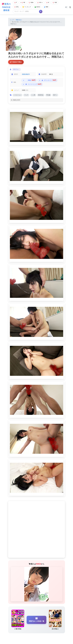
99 (23, 3)
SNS (46, 7)
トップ (12, 20)
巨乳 (16, 7)
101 (40, 3)
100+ (31, 3)
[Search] (26, 11)
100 (55, 3)
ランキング (27, 7)
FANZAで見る (16, 62)
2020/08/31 (26, 74)
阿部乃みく (19, 20)
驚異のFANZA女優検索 (6, 7)
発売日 (37, 7)
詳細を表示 (16, 100)
